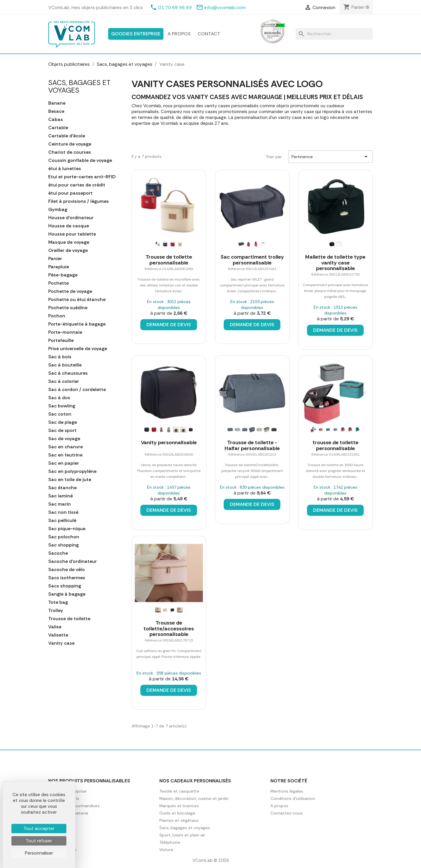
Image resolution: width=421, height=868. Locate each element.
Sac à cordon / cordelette (77, 390)
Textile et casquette (179, 791)
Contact (209, 34)
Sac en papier (64, 463)
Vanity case (61, 643)
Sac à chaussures (68, 373)
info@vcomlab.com (225, 7)
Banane (57, 103)
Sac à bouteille (65, 365)
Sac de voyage (64, 439)
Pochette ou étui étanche (77, 300)
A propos (179, 34)
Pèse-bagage (63, 275)
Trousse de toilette (69, 619)
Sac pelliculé (62, 521)
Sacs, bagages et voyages (79, 86)
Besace (56, 111)
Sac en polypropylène (72, 471)
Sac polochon (64, 537)
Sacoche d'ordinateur (73, 561)
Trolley (56, 611)
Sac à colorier (64, 381)
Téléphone (170, 842)
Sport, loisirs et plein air (182, 835)
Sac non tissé (63, 512)
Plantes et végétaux (179, 820)
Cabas (56, 120)
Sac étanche (62, 488)
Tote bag (58, 602)
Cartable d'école (67, 136)
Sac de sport (62, 430)
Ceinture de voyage (70, 144)
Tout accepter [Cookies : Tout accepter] (39, 828)
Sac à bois (60, 357)
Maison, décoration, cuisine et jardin (194, 798)
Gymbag (58, 210)
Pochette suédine (68, 308)
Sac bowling (62, 406)
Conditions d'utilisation (293, 798)
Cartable (58, 128)
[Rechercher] (334, 34)
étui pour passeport (70, 193)
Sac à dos (59, 398)
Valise (55, 627)
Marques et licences (179, 806)
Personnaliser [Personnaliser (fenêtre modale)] (39, 853)
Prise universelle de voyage (78, 349)
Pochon (57, 316)
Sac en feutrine (65, 455)
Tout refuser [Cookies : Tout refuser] (39, 841)
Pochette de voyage (70, 291)
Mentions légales (287, 791)
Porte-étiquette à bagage (77, 324)
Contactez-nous (287, 813)
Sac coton (60, 414)
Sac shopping (63, 545)
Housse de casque (69, 226)
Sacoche (58, 553)
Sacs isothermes (67, 578)
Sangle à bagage (67, 594)
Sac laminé (61, 496)
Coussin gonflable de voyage (80, 160)
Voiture (166, 850)
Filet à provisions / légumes (78, 201)
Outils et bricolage (177, 813)
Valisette (58, 635)
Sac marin (59, 504)
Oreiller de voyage (68, 250)
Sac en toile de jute (70, 480)
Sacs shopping (65, 586)
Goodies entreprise (136, 34)
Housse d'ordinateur (71, 218)
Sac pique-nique (67, 529)
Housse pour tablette (72, 234)
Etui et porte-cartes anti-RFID (82, 177)
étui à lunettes (65, 169)
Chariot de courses (70, 152)
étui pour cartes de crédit (77, 185)
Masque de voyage (69, 242)
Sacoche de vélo (67, 570)
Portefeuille (61, 340)
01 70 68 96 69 (175, 7)
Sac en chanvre (65, 447)
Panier (55, 259)
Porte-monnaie (65, 332)
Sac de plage (63, 422)
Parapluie (59, 267)
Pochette (58, 283)
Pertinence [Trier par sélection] (331, 157)
